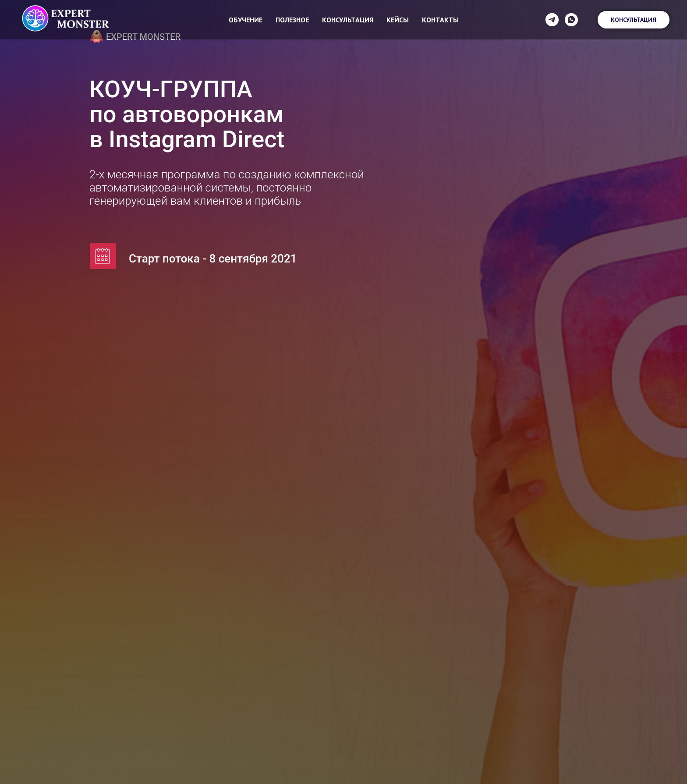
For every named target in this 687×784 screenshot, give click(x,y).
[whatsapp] (571, 20)
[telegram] (552, 20)
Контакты (440, 20)
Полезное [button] (292, 20)
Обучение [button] (246, 20)
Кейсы (398, 20)
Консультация (348, 20)
